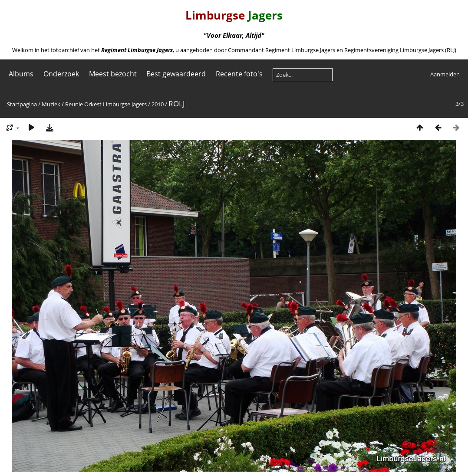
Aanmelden (445, 74)
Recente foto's (239, 74)
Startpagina (22, 104)
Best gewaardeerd (176, 74)
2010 (158, 104)
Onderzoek (61, 74)
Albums (21, 74)
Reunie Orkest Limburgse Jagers (106, 104)
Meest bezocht (113, 74)
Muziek (51, 104)
